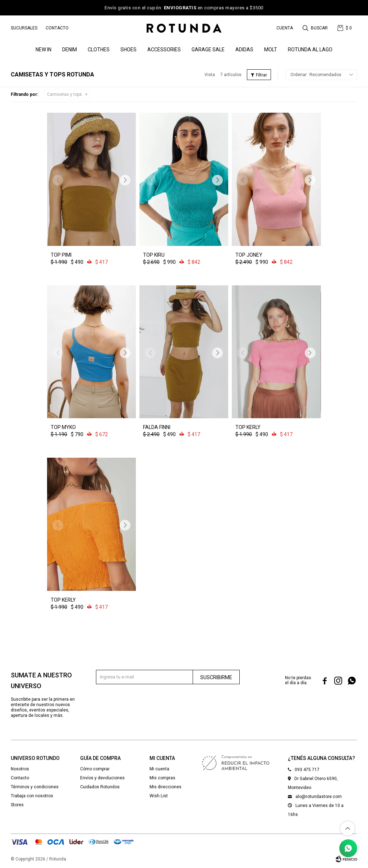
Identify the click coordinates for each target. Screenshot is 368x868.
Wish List (159, 796)
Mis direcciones (165, 787)
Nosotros (20, 769)
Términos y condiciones (35, 787)
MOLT (271, 50)
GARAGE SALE (208, 50)
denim (70, 50)
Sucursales (24, 28)
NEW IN (43, 50)
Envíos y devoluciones (102, 778)
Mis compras (162, 778)
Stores (17, 805)
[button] (316, 28)
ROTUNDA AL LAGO (310, 50)
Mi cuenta (159, 769)
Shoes (128, 50)
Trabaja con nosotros (32, 796)
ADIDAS (244, 50)
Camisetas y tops (65, 94)
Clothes (99, 50)
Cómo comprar (95, 769)
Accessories (164, 50)
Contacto (57, 28)
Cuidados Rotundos (100, 787)
